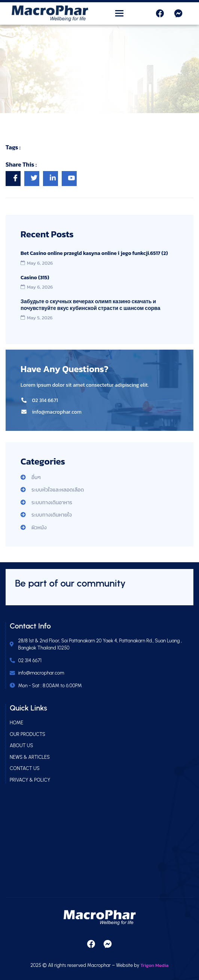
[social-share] (13, 179)
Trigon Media (155, 965)
